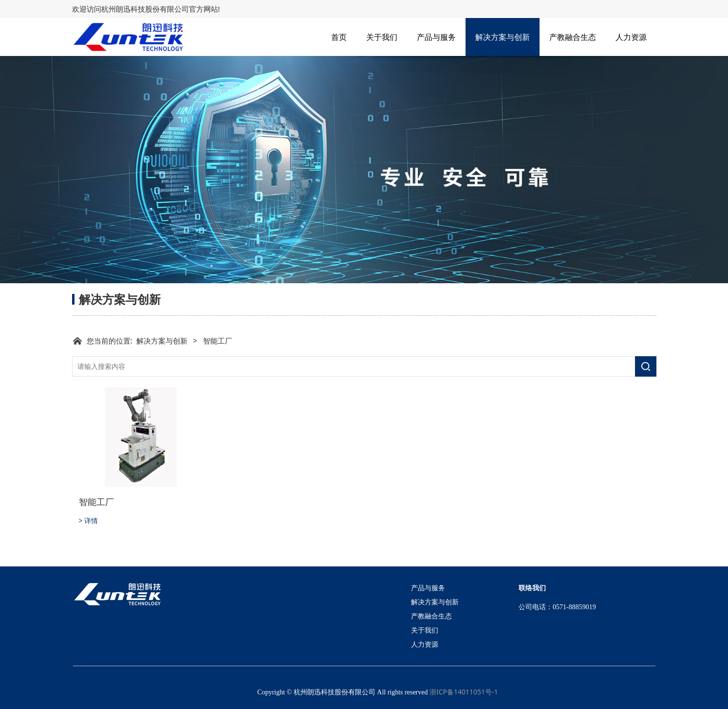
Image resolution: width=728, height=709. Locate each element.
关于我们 (382, 37)
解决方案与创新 (503, 37)
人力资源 (631, 37)
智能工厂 (96, 502)
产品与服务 (436, 37)
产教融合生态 (573, 37)
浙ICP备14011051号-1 (464, 692)
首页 (339, 37)
